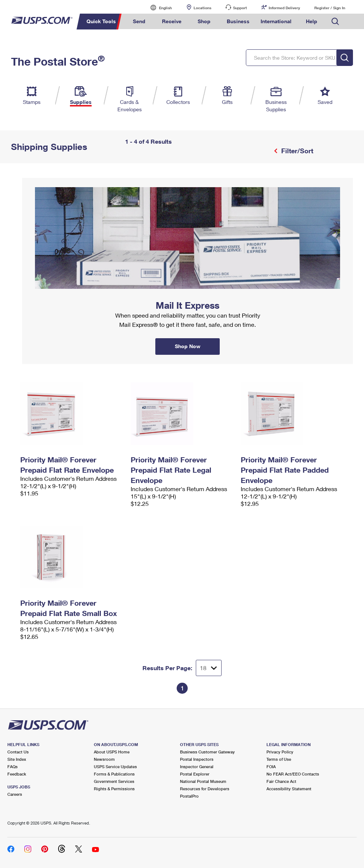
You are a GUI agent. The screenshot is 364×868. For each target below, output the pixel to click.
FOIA (271, 766)
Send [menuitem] (139, 21)
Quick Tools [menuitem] (101, 21)
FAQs (13, 766)
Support (240, 8)
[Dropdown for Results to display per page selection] (209, 668)
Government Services (114, 781)
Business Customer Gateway (207, 752)
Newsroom (104, 759)
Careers (15, 794)
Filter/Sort (296, 151)
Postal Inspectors (197, 759)
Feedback (17, 774)
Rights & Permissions (114, 789)
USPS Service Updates (115, 766)
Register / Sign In (330, 8)
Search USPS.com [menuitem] (335, 22)
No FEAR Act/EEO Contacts (293, 774)
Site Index (17, 759)
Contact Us (18, 752)
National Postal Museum (203, 781)
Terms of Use (279, 759)
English (158, 8)
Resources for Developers (205, 789)
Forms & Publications (114, 774)
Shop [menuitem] (204, 21)
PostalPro (189, 796)
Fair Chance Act (281, 781)
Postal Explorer (195, 774)
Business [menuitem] (238, 21)
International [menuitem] (276, 21)
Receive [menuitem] (172, 21)
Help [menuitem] (312, 21)
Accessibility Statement (289, 789)
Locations (202, 8)
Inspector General (197, 766)
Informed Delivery (284, 8)
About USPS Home (112, 752)
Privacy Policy (280, 752)
